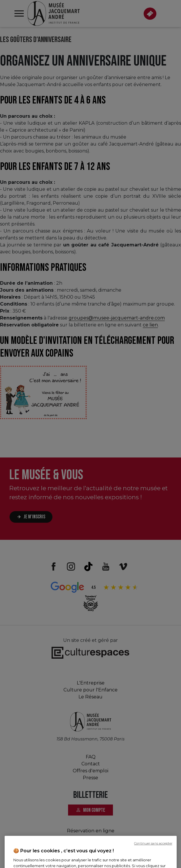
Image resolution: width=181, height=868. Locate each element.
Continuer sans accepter (153, 862)
